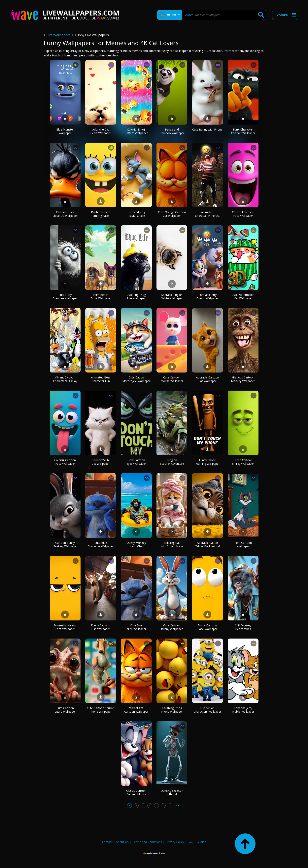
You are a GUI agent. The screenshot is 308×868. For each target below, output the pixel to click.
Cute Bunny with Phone (207, 129)
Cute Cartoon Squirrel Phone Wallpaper (101, 710)
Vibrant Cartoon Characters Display (65, 379)
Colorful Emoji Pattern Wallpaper (136, 131)
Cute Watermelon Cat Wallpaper (243, 297)
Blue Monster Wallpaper (65, 131)
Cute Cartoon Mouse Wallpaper (172, 379)
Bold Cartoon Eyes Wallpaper (136, 462)
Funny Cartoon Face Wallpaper (207, 627)
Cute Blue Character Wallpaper (101, 544)
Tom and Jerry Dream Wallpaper (207, 297)
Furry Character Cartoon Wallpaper (243, 131)
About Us (122, 842)
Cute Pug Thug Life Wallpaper (136, 297)
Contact (107, 842)
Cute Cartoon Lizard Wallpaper (65, 710)
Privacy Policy (175, 842)
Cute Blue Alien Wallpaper (136, 627)
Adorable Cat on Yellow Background (207, 544)
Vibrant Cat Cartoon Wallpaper (136, 710)
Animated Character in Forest (207, 214)
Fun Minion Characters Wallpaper (207, 710)
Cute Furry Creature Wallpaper (65, 297)
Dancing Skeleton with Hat (172, 792)
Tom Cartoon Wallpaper (243, 544)
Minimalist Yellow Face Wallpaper (65, 627)
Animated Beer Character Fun (101, 379)
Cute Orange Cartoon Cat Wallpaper (172, 214)
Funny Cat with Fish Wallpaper (101, 627)
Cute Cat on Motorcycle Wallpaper (136, 379)
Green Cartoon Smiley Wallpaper (243, 462)
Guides (201, 842)
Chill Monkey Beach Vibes (243, 627)
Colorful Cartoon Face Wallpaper (65, 462)
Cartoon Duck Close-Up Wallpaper (65, 214)
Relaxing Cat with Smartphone (172, 544)
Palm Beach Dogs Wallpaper (101, 297)
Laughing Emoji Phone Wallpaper (172, 710)
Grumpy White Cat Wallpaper (101, 462)
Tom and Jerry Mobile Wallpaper (243, 710)
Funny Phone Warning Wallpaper (207, 462)
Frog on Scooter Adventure (172, 462)
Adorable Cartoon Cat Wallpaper (207, 379)
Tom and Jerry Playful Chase (136, 214)
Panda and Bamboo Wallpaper (172, 131)
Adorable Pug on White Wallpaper (172, 297)
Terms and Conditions (147, 842)
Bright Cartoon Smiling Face (101, 214)
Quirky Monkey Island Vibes (136, 544)
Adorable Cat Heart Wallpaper (101, 131)
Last (178, 805)
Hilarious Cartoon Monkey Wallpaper (243, 379)
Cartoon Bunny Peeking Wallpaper (65, 544)
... (170, 805)
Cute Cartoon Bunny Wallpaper (172, 627)
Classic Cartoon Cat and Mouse (136, 792)
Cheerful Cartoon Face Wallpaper (243, 214)
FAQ (190, 842)
